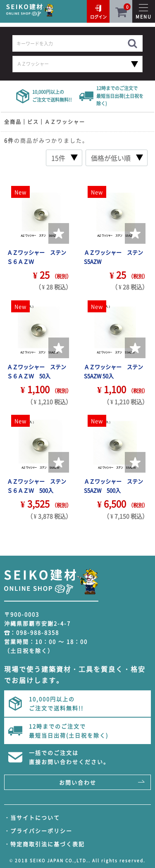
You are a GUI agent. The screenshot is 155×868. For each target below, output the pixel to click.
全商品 (13, 122)
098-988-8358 (38, 632)
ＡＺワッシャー (65, 122)
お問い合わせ (78, 782)
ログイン (98, 17)
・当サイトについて (32, 817)
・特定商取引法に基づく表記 (44, 844)
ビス (33, 122)
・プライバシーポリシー (38, 831)
